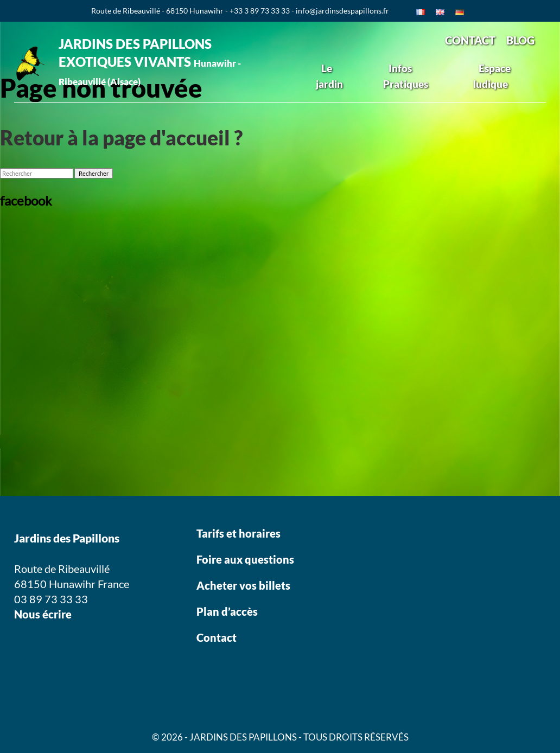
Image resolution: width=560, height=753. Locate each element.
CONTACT (470, 40)
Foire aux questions (245, 559)
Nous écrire (43, 614)
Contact (217, 637)
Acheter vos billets (244, 585)
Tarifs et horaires (238, 533)
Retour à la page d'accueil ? (121, 138)
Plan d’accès (227, 611)
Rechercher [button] (94, 173)
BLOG (520, 40)
